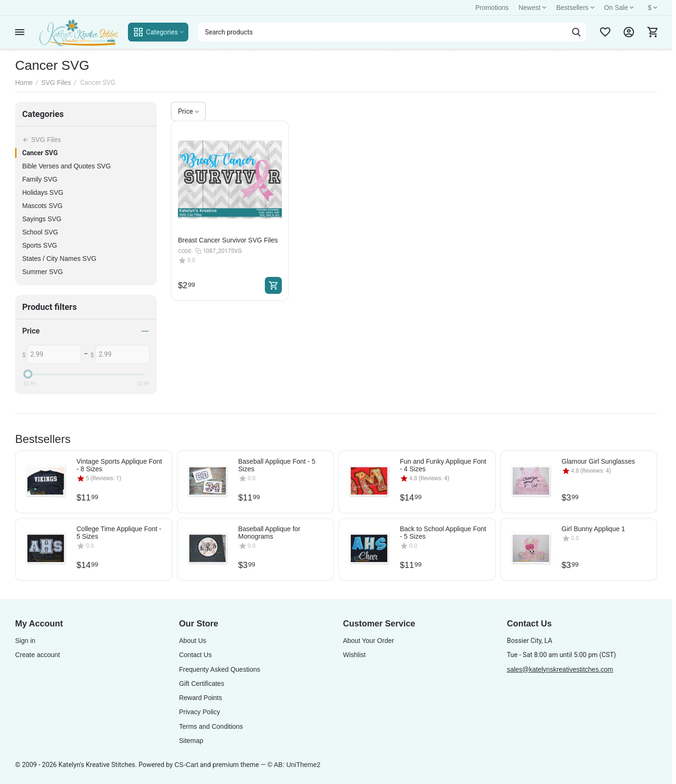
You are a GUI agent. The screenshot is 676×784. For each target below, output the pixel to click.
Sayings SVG (42, 219)
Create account (38, 655)
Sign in (25, 641)
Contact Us (195, 655)
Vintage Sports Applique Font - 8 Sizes (119, 465)
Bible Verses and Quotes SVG (67, 166)
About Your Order (368, 641)
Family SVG (40, 179)
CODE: (185, 251)
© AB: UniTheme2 (294, 765)
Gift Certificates (202, 684)
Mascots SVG (42, 206)
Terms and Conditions (211, 726)
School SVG (40, 232)
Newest (533, 8)
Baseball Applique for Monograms (270, 533)
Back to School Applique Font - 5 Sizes (443, 533)
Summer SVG (42, 272)
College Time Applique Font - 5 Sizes (119, 533)
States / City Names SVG (59, 259)
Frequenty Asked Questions (220, 669)
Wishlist (354, 655)
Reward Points (200, 698)
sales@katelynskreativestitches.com (560, 669)
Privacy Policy (199, 712)
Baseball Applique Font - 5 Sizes (277, 465)
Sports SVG (40, 245)
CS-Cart (186, 765)
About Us (193, 641)
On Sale (620, 8)
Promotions (492, 8)
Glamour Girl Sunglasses (599, 461)
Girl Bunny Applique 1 (594, 529)
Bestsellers (576, 8)
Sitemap (191, 741)
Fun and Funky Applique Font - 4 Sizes (443, 465)
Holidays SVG (43, 192)
